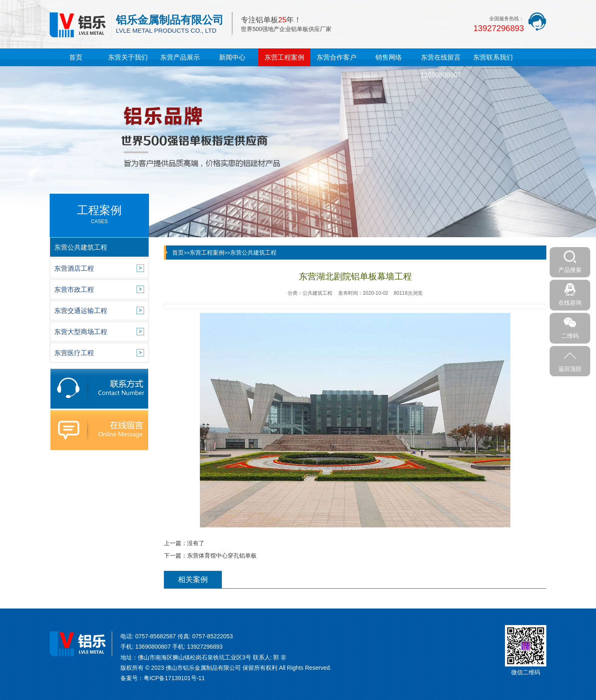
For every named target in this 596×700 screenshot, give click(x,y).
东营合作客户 (336, 57)
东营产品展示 (180, 57)
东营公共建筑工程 (253, 253)
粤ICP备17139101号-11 (174, 678)
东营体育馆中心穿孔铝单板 (222, 556)
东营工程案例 (284, 57)
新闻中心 (232, 57)
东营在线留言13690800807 (441, 66)
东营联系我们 (493, 57)
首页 (76, 57)
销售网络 (389, 57)
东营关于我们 (128, 57)
